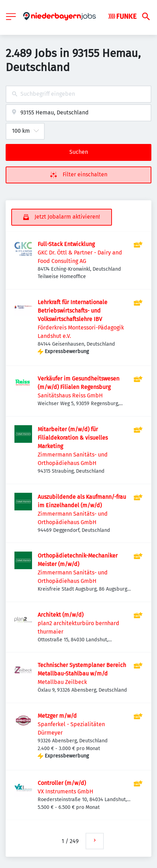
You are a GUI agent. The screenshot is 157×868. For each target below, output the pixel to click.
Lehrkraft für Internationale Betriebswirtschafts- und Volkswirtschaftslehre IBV (73, 311)
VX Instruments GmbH (65, 791)
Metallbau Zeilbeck (62, 682)
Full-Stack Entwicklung (66, 244)
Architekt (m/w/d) (61, 615)
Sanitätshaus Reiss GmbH (70, 395)
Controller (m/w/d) (62, 783)
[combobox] (78, 94)
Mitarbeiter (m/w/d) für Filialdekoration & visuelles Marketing (73, 438)
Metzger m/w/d (57, 716)
